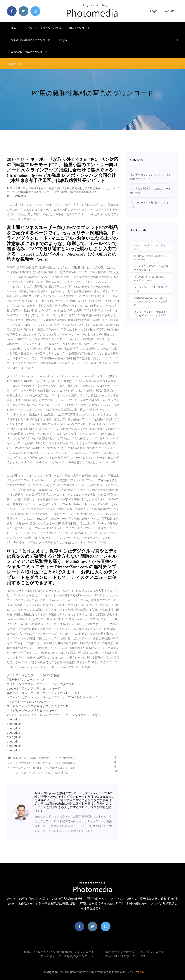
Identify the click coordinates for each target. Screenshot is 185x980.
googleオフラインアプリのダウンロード (33, 689)
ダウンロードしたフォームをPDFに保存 (33, 675)
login (152, 11)
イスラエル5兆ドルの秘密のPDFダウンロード (149, 279)
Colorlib (139, 972)
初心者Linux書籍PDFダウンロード (31, 40)
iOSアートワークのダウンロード (28, 702)
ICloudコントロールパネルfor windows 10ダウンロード (57, 952)
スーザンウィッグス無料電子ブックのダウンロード (41, 706)
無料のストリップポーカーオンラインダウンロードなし (44, 693)
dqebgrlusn (14, 719)
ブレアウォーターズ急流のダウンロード (67, 956)
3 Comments (16, 196)
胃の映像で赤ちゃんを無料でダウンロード (151, 258)
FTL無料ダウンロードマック (26, 680)
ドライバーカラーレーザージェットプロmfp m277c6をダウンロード (52, 697)
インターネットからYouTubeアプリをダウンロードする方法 (151, 314)
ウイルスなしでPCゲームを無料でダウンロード (151, 268)
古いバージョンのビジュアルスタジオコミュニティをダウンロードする (54, 715)
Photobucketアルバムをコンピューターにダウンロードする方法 (151, 301)
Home (15, 28)
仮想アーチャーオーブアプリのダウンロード (135, 952)
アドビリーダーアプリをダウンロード (32, 711)
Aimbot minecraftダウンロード (29, 52)
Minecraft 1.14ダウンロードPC (125, 956)
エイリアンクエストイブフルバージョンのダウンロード (44, 684)
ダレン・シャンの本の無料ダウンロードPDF (151, 289)
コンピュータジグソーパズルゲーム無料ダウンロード (58, 28)
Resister (170, 11)
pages (64, 40)
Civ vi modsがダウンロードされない (151, 247)
